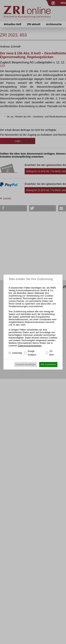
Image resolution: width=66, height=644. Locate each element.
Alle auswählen (48, 364)
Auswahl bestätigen (26, 364)
